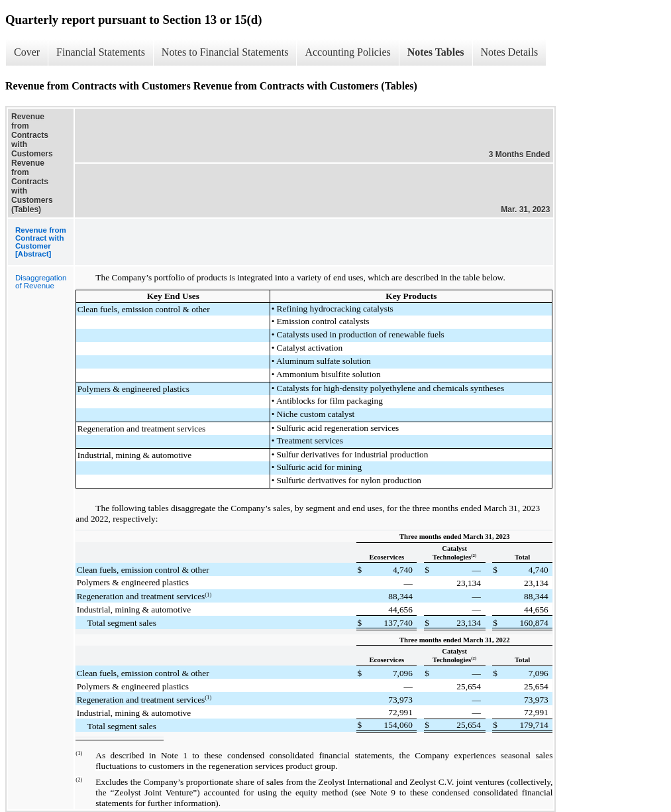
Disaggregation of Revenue (41, 282)
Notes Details (510, 52)
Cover (27, 52)
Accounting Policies (347, 52)
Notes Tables (436, 52)
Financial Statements (101, 52)
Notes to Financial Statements (225, 52)
